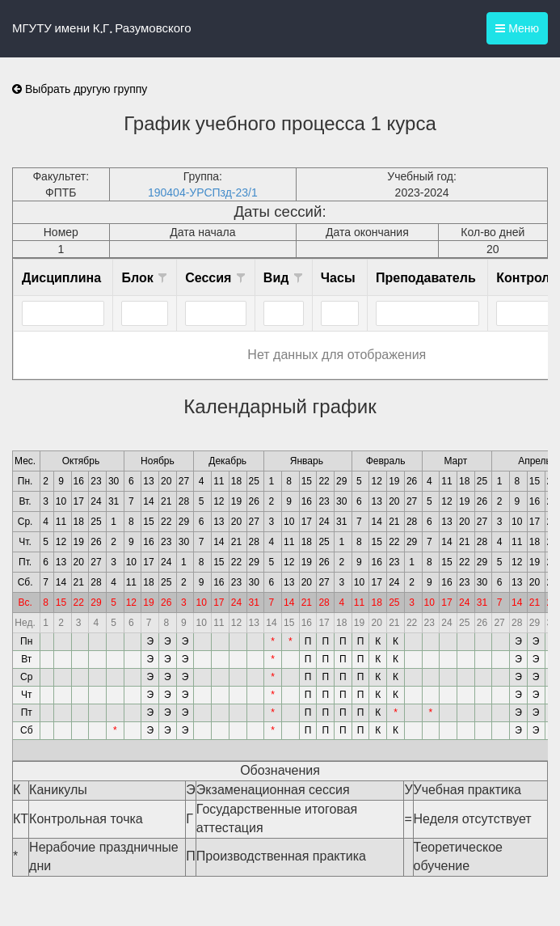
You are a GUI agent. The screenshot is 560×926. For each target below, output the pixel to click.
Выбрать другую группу (80, 89)
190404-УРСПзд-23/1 (203, 192)
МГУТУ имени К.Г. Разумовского (102, 28)
